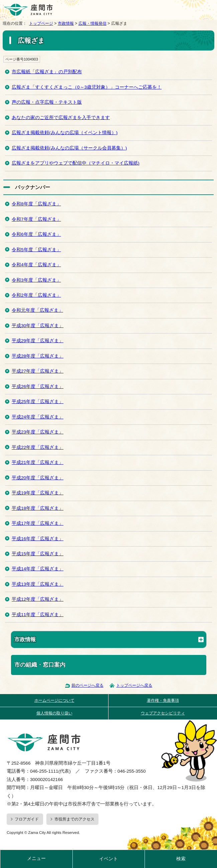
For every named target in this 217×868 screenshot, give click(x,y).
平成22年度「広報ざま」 (38, 447)
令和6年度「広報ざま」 (36, 234)
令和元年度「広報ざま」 (37, 310)
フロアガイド (27, 819)
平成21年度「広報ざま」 (38, 462)
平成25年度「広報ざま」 (38, 402)
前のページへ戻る (87, 685)
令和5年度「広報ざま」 (36, 250)
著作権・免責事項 (163, 700)
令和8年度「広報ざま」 (36, 204)
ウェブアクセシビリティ (163, 713)
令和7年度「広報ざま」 (36, 219)
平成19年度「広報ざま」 (38, 493)
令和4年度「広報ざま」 (36, 265)
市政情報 (66, 23)
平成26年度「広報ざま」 (38, 387)
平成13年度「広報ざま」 (38, 584)
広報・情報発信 (92, 23)
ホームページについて (54, 700)
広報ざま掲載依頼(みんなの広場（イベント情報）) (65, 133)
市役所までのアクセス (74, 819)
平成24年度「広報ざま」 (38, 417)
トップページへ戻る (134, 685)
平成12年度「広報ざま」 (38, 599)
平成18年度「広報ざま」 (38, 508)
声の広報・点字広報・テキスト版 (47, 102)
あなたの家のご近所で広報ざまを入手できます (61, 118)
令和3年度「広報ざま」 (36, 280)
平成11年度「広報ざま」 (38, 615)
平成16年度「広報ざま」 (38, 539)
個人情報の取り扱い (54, 713)
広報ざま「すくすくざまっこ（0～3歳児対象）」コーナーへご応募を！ (87, 87)
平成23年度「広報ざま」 (38, 432)
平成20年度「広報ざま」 (38, 478)
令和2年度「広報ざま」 (36, 295)
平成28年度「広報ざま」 (38, 356)
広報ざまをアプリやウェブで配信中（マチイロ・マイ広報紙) (76, 163)
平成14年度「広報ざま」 (38, 569)
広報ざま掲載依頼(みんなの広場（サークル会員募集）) (69, 148)
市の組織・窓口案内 (40, 665)
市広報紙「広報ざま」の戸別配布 (47, 72)
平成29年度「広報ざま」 (38, 341)
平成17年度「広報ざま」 (38, 523)
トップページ (41, 23)
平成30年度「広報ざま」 (38, 326)
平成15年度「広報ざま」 (38, 554)
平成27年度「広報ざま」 (38, 371)
